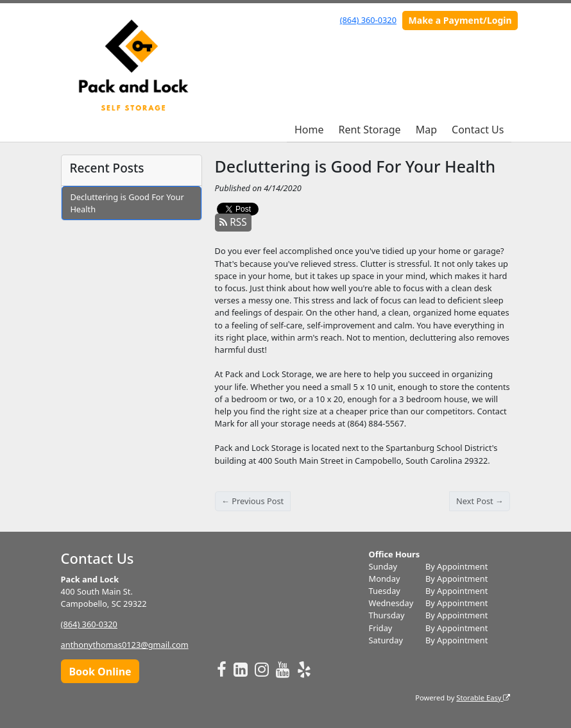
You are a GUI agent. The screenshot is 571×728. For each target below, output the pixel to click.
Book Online (100, 672)
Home (309, 130)
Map (426, 130)
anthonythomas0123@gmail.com (125, 645)
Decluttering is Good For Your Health (127, 203)
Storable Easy (483, 698)
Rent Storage (369, 130)
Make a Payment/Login (460, 20)
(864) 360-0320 (368, 20)
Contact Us (478, 130)
